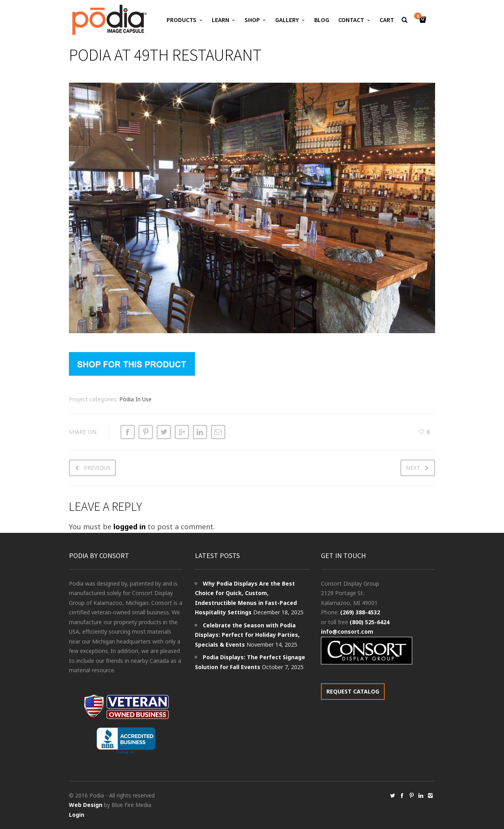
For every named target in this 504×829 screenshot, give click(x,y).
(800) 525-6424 (370, 622)
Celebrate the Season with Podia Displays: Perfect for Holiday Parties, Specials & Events (247, 635)
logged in (130, 527)
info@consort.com (347, 631)
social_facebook (402, 796)
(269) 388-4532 (360, 612)
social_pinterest (411, 796)
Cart (387, 20)
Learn (220, 20)
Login (77, 815)
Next (413, 468)
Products (182, 20)
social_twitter (393, 796)
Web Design (86, 805)
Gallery (287, 20)
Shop (252, 20)
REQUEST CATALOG (353, 691)
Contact (351, 20)
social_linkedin (421, 796)
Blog (322, 20)
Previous (97, 468)
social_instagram (430, 796)
